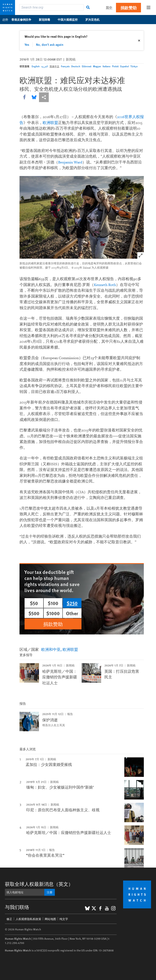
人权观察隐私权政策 (28, 919)
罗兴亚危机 (95, 19)
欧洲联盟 (50, 123)
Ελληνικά (87, 66)
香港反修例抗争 (23, 19)
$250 (72, 603)
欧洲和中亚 (51, 649)
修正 (9, 919)
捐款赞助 (129, 8)
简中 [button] (109, 7)
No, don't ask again (50, 44)
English (36, 66)
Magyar (97, 66)
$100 (53, 603)
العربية (45, 66)
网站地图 (50, 919)
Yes (27, 44)
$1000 (53, 613)
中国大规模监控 (70, 19)
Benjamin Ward (70, 162)
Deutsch (76, 66)
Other (72, 613)
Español (125, 66)
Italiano (107, 66)
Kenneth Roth (105, 285)
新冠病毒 (47, 19)
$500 (34, 613)
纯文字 (64, 919)
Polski (115, 66)
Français (65, 66)
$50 (34, 603)
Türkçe (134, 66)
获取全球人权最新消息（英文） (39, 884)
